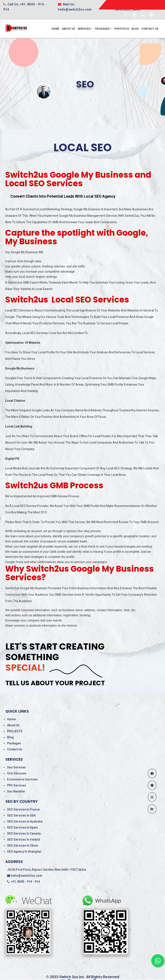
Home (55, 29)
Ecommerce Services (22, 779)
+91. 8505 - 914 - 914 (23, 882)
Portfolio (122, 29)
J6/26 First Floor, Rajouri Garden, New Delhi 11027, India (47, 870)
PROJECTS (15, 731)
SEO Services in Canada (24, 833)
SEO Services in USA (21, 815)
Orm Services (17, 773)
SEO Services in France (23, 809)
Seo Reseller (16, 791)
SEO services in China (22, 846)
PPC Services (17, 785)
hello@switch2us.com (25, 876)
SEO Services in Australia (25, 821)
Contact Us (150, 29)
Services (85, 29)
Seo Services (16, 767)
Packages (103, 29)
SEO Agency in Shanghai (24, 852)
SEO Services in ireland (24, 840)
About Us (68, 29)
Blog (135, 29)
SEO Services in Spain (22, 827)
